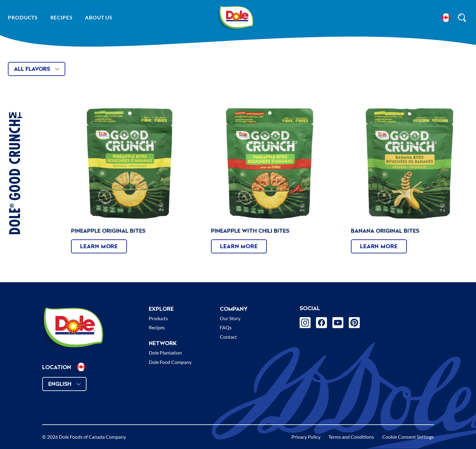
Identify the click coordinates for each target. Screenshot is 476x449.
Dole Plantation (165, 353)
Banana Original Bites (385, 231)
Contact (228, 337)
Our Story (230, 318)
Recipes (61, 17)
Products (23, 17)
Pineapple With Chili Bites (250, 231)
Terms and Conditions (351, 437)
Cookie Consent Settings (408, 437)
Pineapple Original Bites (108, 231)
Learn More (99, 246)
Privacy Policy (306, 437)
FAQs (226, 327)
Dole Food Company (170, 362)
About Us (99, 17)
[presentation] (130, 163)
